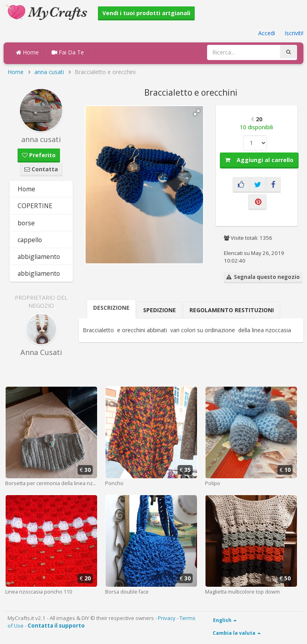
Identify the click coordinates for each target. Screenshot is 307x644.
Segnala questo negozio (263, 277)
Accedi (267, 33)
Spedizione (159, 310)
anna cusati (49, 72)
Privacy (167, 618)
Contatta (41, 169)
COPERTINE (35, 206)
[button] (197, 112)
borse (26, 223)
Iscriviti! (294, 33)
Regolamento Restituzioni (232, 310)
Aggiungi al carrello (259, 160)
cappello (30, 240)
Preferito (39, 155)
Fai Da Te (68, 52)
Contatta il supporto (56, 626)
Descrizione (111, 308)
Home (27, 52)
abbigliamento (39, 257)
